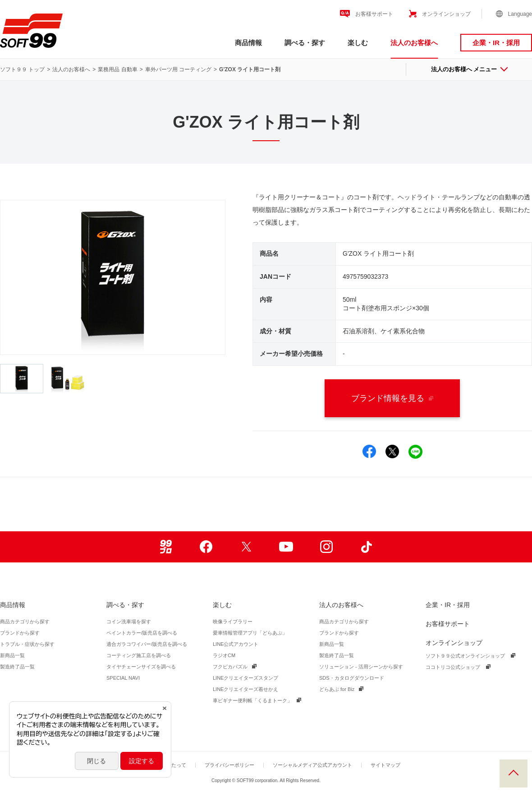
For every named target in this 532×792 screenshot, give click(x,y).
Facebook (206, 547)
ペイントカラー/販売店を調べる (142, 633)
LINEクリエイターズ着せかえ (245, 689)
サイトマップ (385, 765)
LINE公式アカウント (236, 644)
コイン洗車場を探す (129, 622)
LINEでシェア (415, 452)
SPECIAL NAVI (123, 678)
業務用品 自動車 (117, 69)
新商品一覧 (12, 655)
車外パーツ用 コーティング (178, 69)
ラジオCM (224, 655)
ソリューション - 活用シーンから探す (361, 667)
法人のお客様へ (414, 43)
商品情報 (248, 43)
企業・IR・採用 (496, 43)
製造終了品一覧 (17, 667)
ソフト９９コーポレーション (31, 31)
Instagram (326, 547)
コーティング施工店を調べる (139, 655)
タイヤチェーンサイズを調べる (141, 667)
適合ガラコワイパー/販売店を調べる (147, 644)
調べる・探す (305, 43)
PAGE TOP (514, 774)
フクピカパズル (230, 667)
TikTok (366, 547)
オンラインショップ (446, 14)
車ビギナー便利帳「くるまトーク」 (252, 700)
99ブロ (166, 547)
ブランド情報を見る (392, 398)
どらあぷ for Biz (337, 689)
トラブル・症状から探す (27, 644)
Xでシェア (392, 452)
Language (520, 14)
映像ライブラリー (233, 622)
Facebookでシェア (369, 452)
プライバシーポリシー (229, 765)
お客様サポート (374, 14)
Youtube (286, 547)
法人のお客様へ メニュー (469, 69)
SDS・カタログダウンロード (352, 678)
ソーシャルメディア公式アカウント (312, 765)
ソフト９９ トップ (22, 69)
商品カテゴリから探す (25, 622)
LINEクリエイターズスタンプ (245, 678)
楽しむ (358, 43)
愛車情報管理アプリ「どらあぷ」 (250, 633)
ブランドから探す (20, 633)
